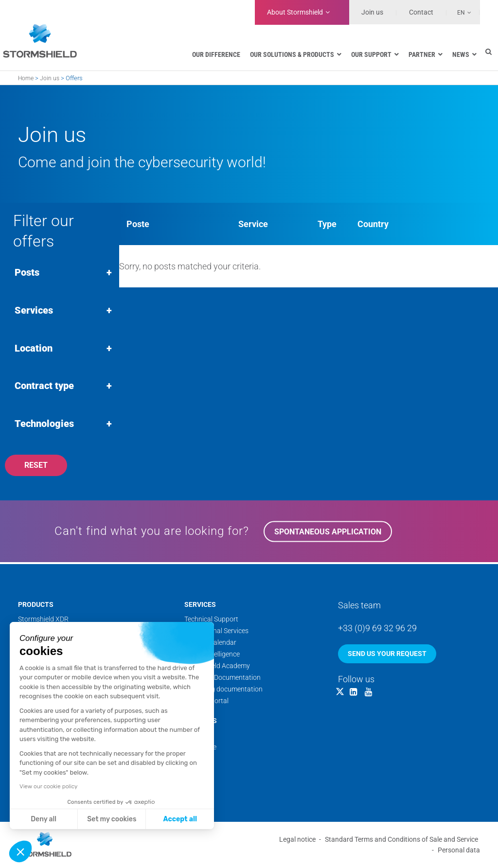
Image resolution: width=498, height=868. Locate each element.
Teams (194, 736)
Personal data (459, 850)
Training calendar (210, 643)
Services (200, 605)
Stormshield (295, 12)
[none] (459, 12)
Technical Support (211, 620)
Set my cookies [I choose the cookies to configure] (112, 819)
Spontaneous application (328, 534)
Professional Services (216, 632)
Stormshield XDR (43, 620)
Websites (198, 771)
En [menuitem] (461, 13)
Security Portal (206, 702)
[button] (20, 851)
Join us (372, 12)
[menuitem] (459, 12)
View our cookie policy (48, 786)
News (193, 760)
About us (201, 722)
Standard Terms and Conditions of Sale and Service (401, 840)
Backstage (200, 748)
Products (36, 605)
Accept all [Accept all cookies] (180, 819)
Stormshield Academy (217, 667)
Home (26, 78)
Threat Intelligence (212, 655)
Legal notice (297, 840)
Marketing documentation (223, 690)
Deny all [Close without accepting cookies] (44, 819)
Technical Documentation (222, 678)
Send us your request (387, 655)
